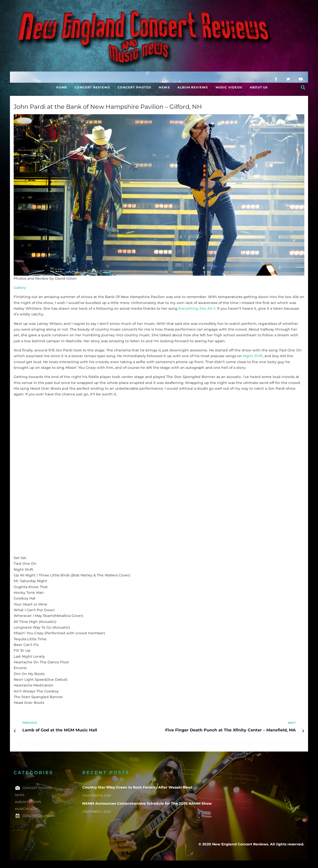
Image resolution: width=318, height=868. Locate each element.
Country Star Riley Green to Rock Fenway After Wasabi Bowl (137, 787)
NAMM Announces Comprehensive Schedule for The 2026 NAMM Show (147, 803)
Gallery (20, 288)
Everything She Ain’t (197, 308)
